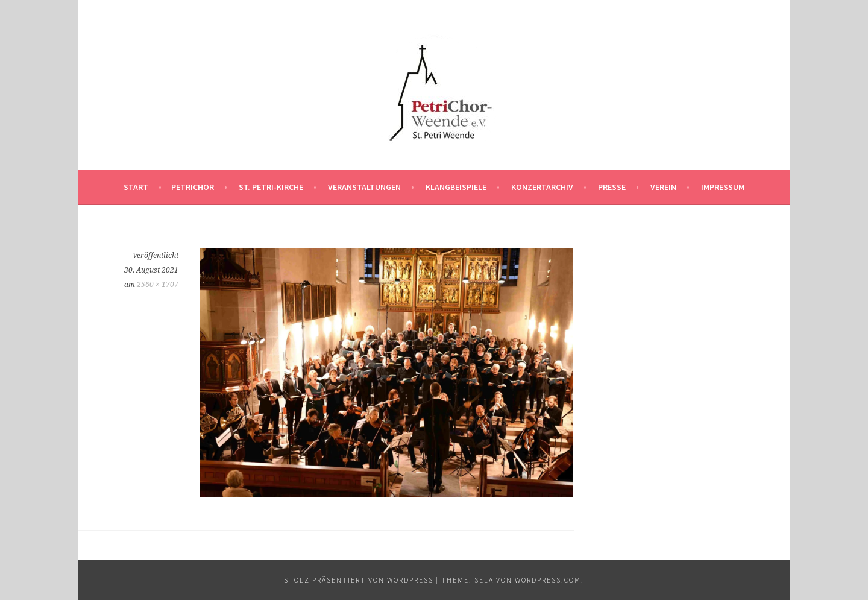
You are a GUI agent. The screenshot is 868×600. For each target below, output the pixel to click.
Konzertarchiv (542, 187)
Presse (612, 187)
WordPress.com (548, 580)
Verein (663, 187)
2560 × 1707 (158, 285)
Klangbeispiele (456, 187)
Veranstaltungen (364, 187)
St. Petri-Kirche (271, 187)
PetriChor (193, 187)
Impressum (723, 187)
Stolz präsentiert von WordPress (359, 580)
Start (136, 187)
